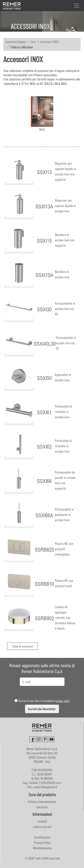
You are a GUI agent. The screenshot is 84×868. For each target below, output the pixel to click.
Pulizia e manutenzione (42, 801)
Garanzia (42, 807)
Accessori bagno (16, 42)
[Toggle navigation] (77, 6)
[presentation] (42, 693)
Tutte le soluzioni (22, 646)
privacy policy (63, 701)
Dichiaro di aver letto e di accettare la (42, 701)
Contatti (42, 821)
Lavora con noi (42, 826)
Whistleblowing (42, 848)
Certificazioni (42, 837)
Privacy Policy (42, 842)
